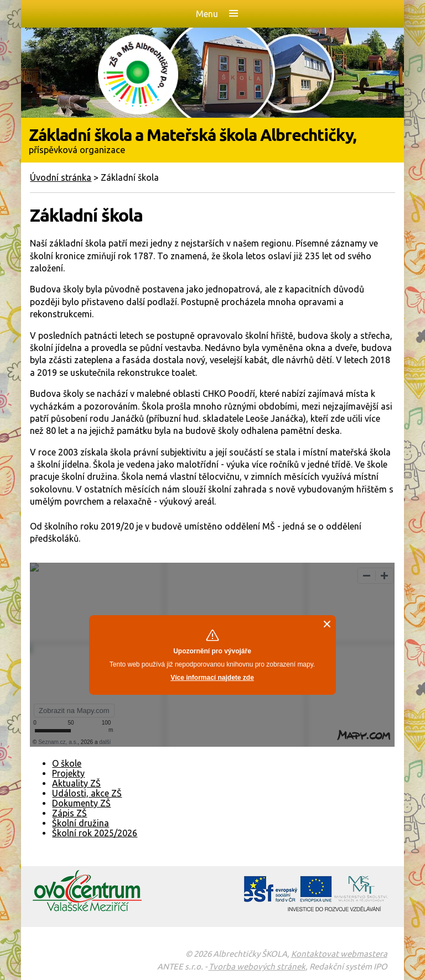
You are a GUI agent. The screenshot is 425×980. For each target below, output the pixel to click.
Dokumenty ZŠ (81, 803)
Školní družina (81, 823)
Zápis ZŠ (69, 813)
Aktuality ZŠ (76, 783)
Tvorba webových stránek (257, 966)
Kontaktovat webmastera (339, 954)
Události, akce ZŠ (87, 793)
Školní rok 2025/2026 (95, 833)
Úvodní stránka (61, 177)
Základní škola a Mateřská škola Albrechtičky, (212, 140)
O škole (67, 763)
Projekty (68, 773)
